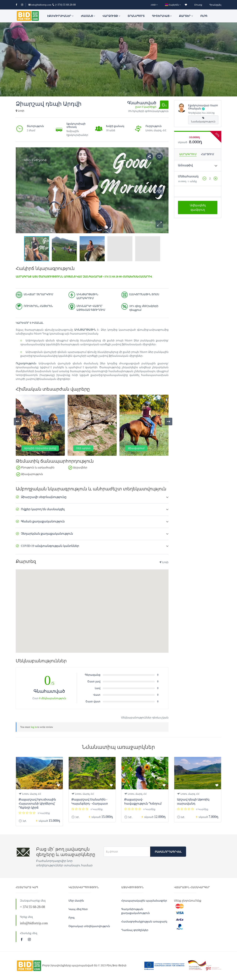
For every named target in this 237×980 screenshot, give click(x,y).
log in (34, 727)
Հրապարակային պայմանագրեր (144, 901)
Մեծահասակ (188, 176)
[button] (159, 224)
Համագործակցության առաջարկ (144, 922)
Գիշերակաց (162, 16)
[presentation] (18, 422)
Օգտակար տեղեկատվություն (89, 926)
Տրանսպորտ (136, 16)
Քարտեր (186, 16)
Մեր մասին (76, 901)
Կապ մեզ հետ (78, 909)
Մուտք (198, 5)
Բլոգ (204, 16)
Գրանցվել (215, 5)
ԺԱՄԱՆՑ (88, 16)
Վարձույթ (111, 16)
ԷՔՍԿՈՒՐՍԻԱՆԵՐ (60, 16)
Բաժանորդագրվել (168, 852)
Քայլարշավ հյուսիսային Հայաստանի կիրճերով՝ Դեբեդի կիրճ (37, 803)
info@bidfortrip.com (40, 5)
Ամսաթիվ (185, 165)
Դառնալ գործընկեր (135, 930)
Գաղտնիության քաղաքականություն (136, 911)
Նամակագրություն (203, 120)
